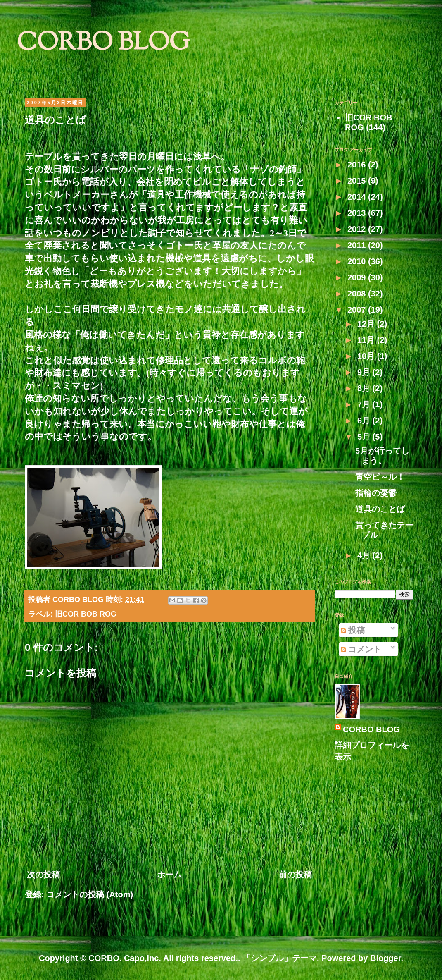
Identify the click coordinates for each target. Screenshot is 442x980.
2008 (358, 294)
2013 (358, 213)
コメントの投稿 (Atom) (90, 894)
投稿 (353, 630)
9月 (365, 372)
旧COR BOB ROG (86, 614)
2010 (358, 261)
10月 (367, 356)
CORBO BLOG (103, 44)
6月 (365, 421)
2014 (358, 197)
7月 (365, 404)
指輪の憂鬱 (376, 493)
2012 (358, 229)
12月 (367, 324)
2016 (358, 165)
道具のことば (380, 509)
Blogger (385, 958)
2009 (358, 277)
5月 (365, 437)
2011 (358, 245)
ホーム (169, 875)
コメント (361, 649)
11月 (367, 340)
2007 (358, 310)
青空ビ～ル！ (380, 477)
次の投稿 (43, 875)
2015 (358, 181)
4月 (365, 555)
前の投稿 (295, 875)
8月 (365, 388)
